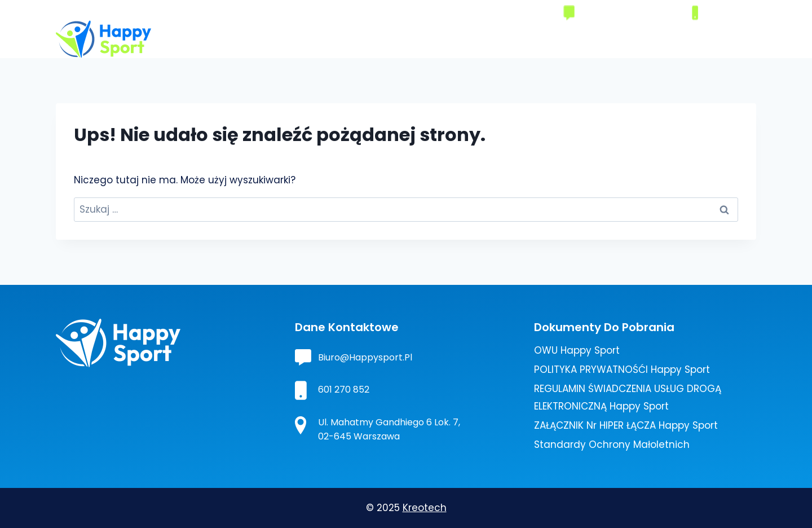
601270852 (726, 12)
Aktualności (671, 39)
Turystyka (548, 39)
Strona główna (338, 39)
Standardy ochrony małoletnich (612, 445)
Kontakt (731, 39)
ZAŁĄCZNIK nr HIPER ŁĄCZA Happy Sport (626, 425)
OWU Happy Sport (577, 350)
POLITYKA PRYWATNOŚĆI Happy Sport (622, 369)
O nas (399, 39)
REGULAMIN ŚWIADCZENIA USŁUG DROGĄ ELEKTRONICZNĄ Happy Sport (628, 397)
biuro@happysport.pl (628, 12)
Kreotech (425, 508)
